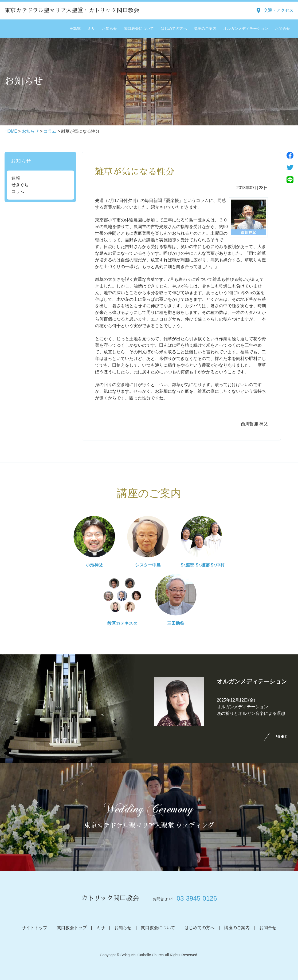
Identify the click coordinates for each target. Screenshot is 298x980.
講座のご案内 (205, 29)
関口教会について (139, 29)
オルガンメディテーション (246, 29)
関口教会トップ (72, 928)
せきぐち (20, 185)
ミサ (91, 29)
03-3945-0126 (197, 898)
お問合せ (283, 29)
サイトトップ (34, 928)
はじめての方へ (174, 29)
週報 (16, 178)
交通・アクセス (279, 10)
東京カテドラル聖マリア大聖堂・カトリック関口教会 (72, 10)
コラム (50, 131)
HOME (75, 29)
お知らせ (109, 29)
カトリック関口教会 (110, 898)
